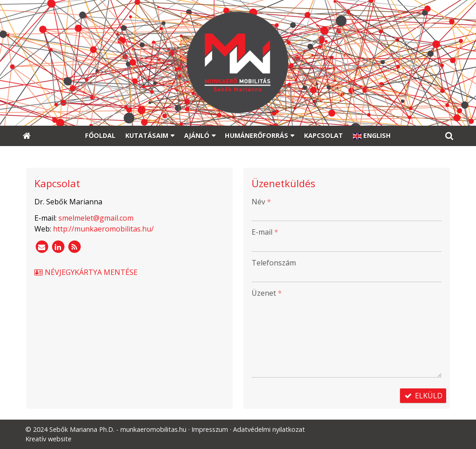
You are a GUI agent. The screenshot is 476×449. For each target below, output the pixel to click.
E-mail (265, 232)
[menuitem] (101, 136)
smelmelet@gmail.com (96, 218)
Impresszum (210, 429)
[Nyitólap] (238, 63)
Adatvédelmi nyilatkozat (269, 429)
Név (261, 202)
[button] (449, 136)
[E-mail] (42, 247)
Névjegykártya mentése (86, 272)
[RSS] (74, 247)
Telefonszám (274, 263)
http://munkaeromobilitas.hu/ (103, 229)
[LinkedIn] (58, 247)
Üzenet (267, 293)
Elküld (423, 396)
